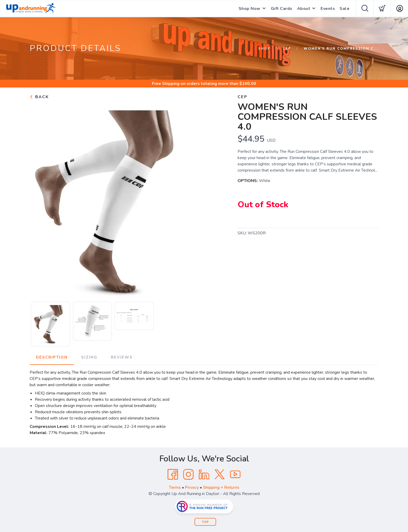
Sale (345, 9)
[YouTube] (235, 474)
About (304, 9)
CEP (287, 49)
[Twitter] (220, 474)
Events (328, 9)
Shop (264, 49)
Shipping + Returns (221, 487)
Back (39, 97)
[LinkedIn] (204, 474)
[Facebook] (173, 474)
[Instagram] (188, 474)
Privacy (192, 487)
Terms (175, 487)
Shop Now (250, 9)
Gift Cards (282, 9)
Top (205, 522)
